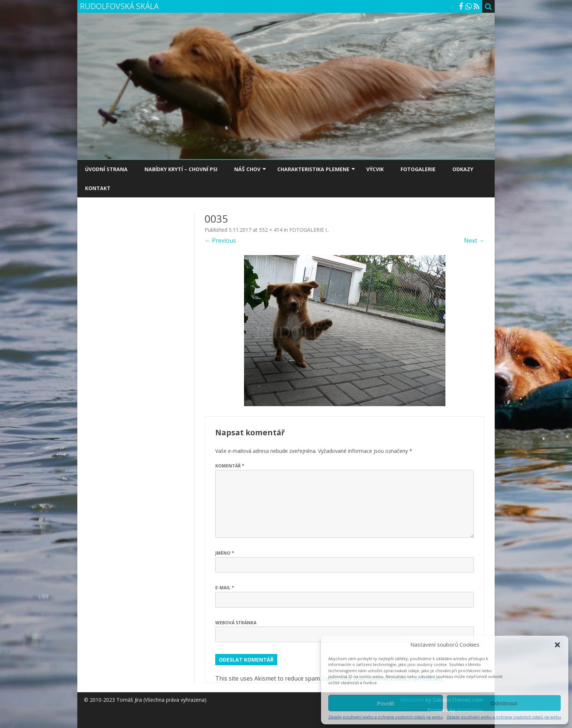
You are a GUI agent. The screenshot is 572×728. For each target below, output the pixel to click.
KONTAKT (98, 188)
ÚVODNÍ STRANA (106, 169)
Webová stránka (236, 623)
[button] (557, 645)
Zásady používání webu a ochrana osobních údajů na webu (386, 717)
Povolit (386, 703)
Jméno (225, 553)
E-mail (225, 588)
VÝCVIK (375, 169)
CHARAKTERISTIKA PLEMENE (313, 169)
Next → (474, 240)
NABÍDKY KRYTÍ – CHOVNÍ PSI (181, 169)
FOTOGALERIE (418, 169)
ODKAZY (463, 169)
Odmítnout (504, 703)
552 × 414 (271, 230)
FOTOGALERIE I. (309, 230)
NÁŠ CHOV (247, 169)
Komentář (230, 466)
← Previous (220, 240)
